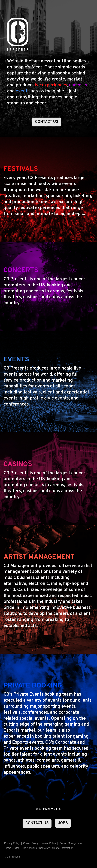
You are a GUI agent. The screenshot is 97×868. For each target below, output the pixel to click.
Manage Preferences (71, 843)
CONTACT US (47, 122)
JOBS (63, 823)
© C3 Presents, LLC (48, 809)
